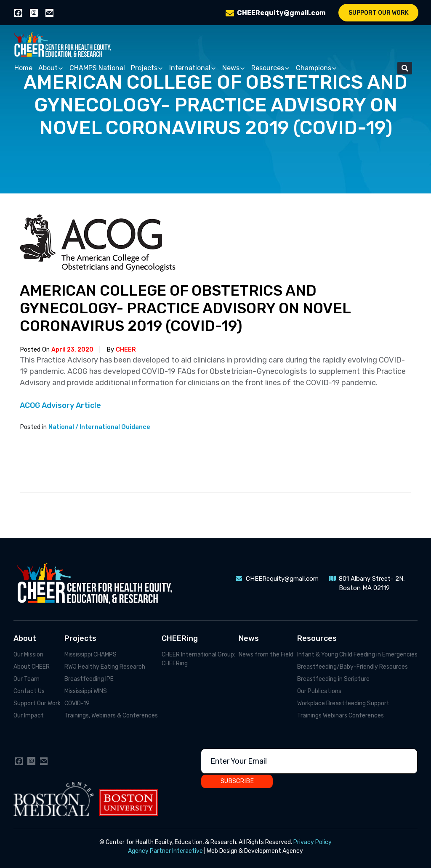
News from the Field (266, 655)
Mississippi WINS (86, 691)
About (51, 68)
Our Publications (319, 691)
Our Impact (29, 716)
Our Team (27, 679)
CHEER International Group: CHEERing (198, 659)
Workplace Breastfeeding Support (343, 703)
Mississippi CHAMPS (90, 655)
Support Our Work (379, 13)
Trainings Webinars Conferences (341, 716)
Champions (317, 68)
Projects (147, 68)
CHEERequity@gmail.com (281, 13)
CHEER (126, 350)
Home (23, 68)
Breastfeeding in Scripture (333, 679)
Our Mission (28, 655)
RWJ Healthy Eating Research (105, 667)
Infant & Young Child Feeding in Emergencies (357, 655)
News (234, 68)
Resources (271, 68)
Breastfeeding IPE (89, 679)
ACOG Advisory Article (60, 405)
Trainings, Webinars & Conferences (111, 716)
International (193, 68)
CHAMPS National (97, 68)
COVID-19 (77, 703)
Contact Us (29, 691)
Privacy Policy (313, 842)
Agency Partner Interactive (165, 851)
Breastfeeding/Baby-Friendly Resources (353, 667)
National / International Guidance (99, 427)
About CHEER (32, 667)
